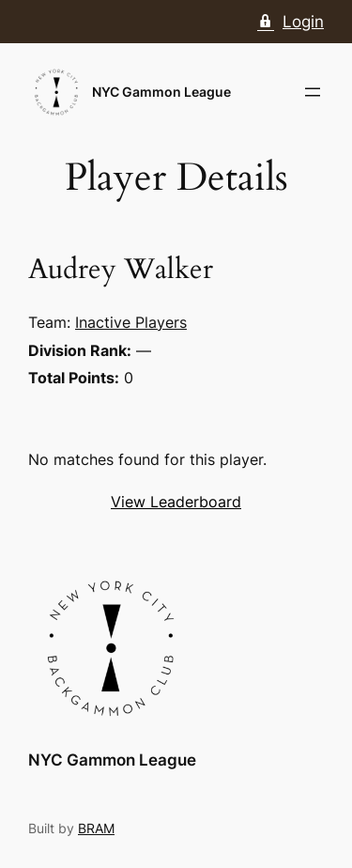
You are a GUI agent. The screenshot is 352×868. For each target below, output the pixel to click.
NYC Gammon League (161, 92)
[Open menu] (313, 92)
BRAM (96, 828)
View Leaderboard (176, 502)
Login (290, 22)
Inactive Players (131, 322)
